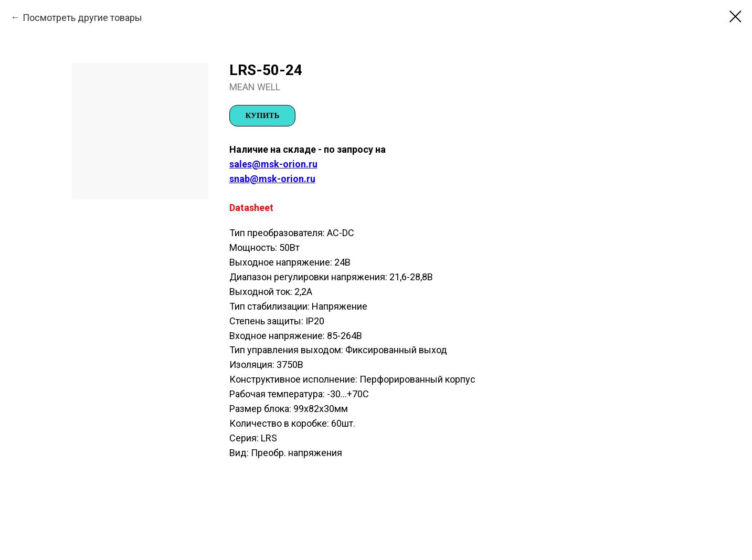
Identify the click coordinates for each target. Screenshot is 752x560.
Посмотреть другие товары (82, 18)
